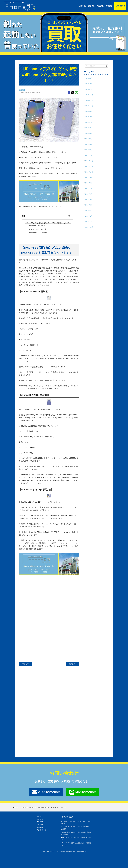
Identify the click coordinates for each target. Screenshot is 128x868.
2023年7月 (89, 188)
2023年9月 (89, 177)
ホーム (40, 816)
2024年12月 (89, 95)
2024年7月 (89, 122)
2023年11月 (89, 166)
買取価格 (91, 6)
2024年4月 (89, 139)
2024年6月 (89, 128)
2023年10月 (89, 172)
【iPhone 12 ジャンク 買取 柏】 (39, 233)
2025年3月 (89, 78)
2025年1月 (89, 89)
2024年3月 (89, 144)
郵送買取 (109, 6)
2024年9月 (89, 111)
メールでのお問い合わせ (46, 792)
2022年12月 (89, 227)
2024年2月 (89, 150)
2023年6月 (89, 194)
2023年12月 (89, 161)
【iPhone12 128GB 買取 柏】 (38, 229)
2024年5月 (89, 133)
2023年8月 (89, 183)
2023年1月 (89, 221)
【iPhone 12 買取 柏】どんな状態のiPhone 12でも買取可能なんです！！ (48, 223)
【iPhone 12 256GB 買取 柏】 (38, 226)
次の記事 (73, 664)
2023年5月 (89, 199)
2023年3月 (89, 211)
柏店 (23, 90)
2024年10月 (89, 106)
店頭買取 (100, 6)
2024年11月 (89, 100)
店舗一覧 (82, 6)
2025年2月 (89, 84)
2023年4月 (89, 205)
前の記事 (25, 664)
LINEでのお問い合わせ (83, 792)
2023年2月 (89, 216)
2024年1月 (89, 155)
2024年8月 (89, 117)
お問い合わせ (120, 6)
